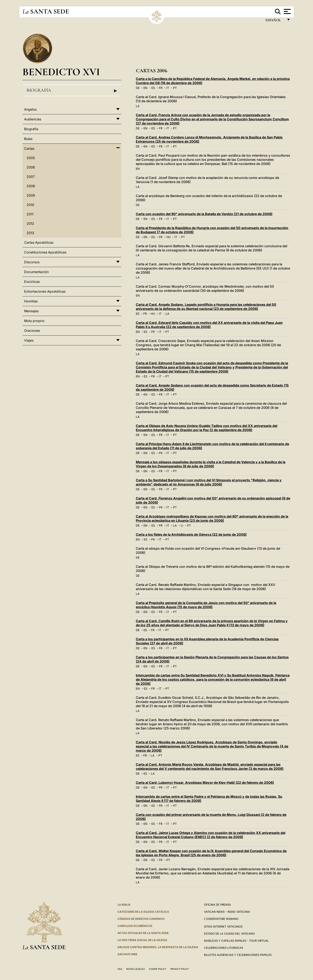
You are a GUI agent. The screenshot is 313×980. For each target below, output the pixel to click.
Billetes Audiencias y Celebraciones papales (238, 955)
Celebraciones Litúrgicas (224, 948)
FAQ (120, 969)
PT (175, 88)
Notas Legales (135, 969)
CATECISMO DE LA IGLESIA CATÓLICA (143, 912)
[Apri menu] (287, 11)
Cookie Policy (158, 969)
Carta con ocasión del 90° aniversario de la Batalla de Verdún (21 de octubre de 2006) (204, 214)
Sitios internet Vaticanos (223, 926)
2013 (30, 233)
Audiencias (33, 119)
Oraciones (32, 331)
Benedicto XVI (61, 72)
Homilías (31, 301)
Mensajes (31, 311)
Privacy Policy (180, 969)
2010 (30, 205)
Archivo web (127, 954)
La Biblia (124, 905)
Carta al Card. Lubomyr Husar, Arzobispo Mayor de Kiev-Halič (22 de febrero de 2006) (205, 783)
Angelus (30, 109)
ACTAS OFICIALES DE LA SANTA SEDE (143, 933)
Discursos (32, 262)
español (275, 21)
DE (138, 88)
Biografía (72, 90)
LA (138, 106)
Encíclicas (32, 282)
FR (161, 88)
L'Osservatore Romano (221, 919)
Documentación (36, 272)
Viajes (29, 340)
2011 (30, 214)
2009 (31, 195)
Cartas (29, 149)
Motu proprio (34, 321)
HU (168, 237)
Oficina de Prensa (217, 905)
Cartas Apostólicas (39, 242)
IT (168, 88)
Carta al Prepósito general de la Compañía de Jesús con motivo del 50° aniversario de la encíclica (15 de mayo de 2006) (206, 605)
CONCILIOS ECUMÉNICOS (135, 926)
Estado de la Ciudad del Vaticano (229, 934)
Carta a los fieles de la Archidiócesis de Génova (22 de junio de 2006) (191, 534)
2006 (31, 167)
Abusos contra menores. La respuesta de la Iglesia (158, 947)
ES (153, 88)
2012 (30, 223)
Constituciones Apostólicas (45, 252)
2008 (31, 186)
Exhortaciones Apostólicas (45, 291)
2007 (31, 177)
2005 (31, 158)
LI (182, 525)
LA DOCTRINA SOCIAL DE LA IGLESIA (142, 940)
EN (145, 88)
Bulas (28, 139)
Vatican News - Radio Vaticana (227, 912)
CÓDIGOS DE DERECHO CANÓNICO (141, 919)
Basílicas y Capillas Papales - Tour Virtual (236, 941)
